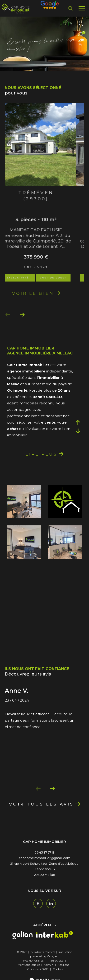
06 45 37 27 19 (44, 859)
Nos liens (64, 971)
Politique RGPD (37, 975)
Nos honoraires (33, 967)
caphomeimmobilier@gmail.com (44, 864)
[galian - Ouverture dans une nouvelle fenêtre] (22, 941)
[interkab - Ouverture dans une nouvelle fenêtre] (55, 941)
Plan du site (56, 967)
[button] (8, 321)
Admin (49, 971)
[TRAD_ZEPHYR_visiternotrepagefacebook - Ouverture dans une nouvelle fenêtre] (38, 910)
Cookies (58, 975)
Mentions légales (29, 971)
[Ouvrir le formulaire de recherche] (70, 8)
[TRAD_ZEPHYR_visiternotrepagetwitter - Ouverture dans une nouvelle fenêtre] (51, 910)
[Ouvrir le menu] (82, 8)
